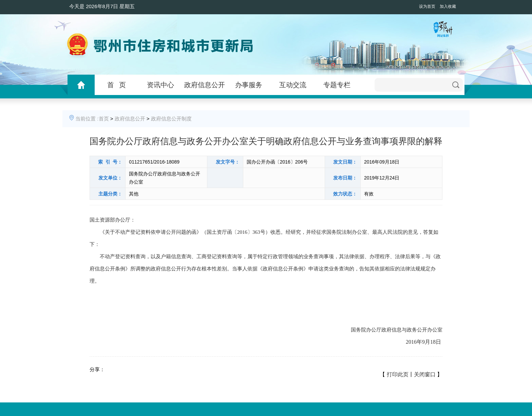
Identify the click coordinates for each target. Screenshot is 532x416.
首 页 (117, 85)
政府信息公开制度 (171, 119)
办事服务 (249, 85)
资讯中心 (160, 85)
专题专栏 (337, 85)
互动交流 (293, 85)
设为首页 (427, 6)
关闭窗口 (425, 374)
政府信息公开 (205, 85)
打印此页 (398, 374)
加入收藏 (448, 6)
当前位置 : (87, 119)
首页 (104, 119)
